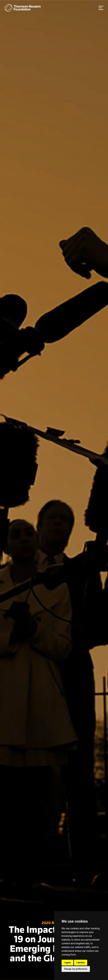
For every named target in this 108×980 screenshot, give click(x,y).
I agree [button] (67, 963)
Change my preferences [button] (76, 969)
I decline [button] (81, 963)
